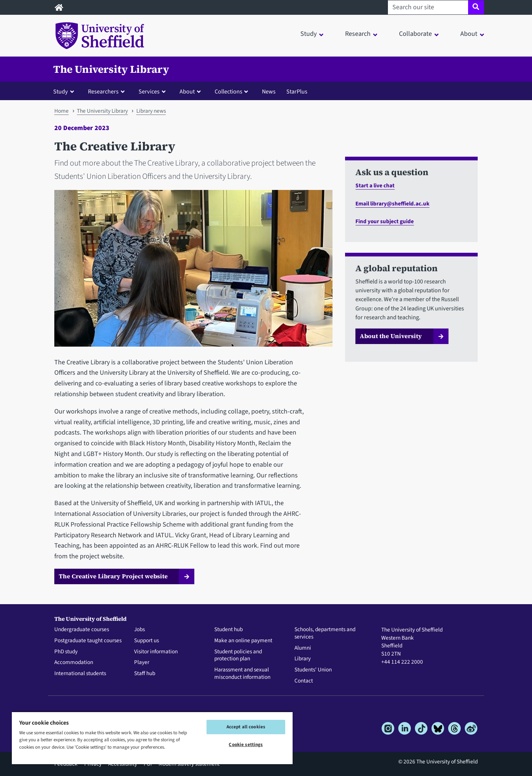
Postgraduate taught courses (88, 641)
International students (80, 674)
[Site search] (476, 7)
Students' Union (313, 670)
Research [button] (358, 34)
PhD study (66, 652)
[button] (65, 91)
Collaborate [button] (415, 34)
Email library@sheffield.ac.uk (392, 204)
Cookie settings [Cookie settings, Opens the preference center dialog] (246, 745)
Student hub (229, 630)
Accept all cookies (246, 727)
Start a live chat (375, 186)
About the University (391, 336)
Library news (151, 111)
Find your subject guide (385, 221)
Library (303, 659)
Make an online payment (243, 641)
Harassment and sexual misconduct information (242, 674)
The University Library (111, 69)
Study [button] (308, 34)
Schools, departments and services (325, 633)
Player (142, 663)
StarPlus (297, 91)
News (269, 91)
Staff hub (145, 674)
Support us (146, 641)
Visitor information (156, 652)
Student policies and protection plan (238, 656)
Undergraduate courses (82, 630)
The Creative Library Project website (113, 576)
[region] (152, 738)
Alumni (303, 648)
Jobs (139, 630)
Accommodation (74, 663)
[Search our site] (428, 7)
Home (62, 111)
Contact (304, 681)
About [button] (469, 34)
